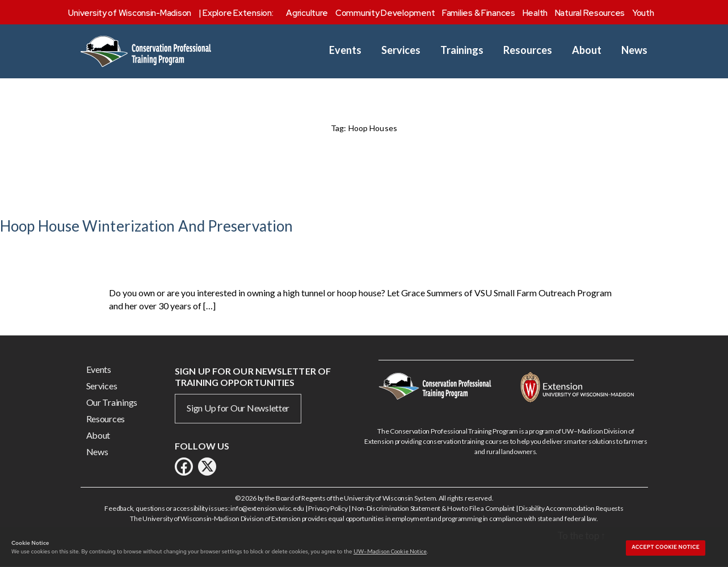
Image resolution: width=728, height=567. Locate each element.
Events (345, 50)
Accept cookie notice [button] (666, 547)
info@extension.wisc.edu (267, 508)
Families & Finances (479, 13)
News (634, 50)
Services (401, 50)
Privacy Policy (328, 508)
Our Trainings (112, 402)
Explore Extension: (238, 13)
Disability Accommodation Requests (571, 508)
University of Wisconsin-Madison (130, 13)
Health (535, 13)
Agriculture (307, 13)
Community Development (385, 13)
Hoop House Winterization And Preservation (146, 226)
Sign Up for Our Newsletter (238, 408)
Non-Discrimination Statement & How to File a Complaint (433, 508)
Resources (528, 50)
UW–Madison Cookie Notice (390, 551)
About (587, 50)
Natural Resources (590, 13)
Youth (643, 13)
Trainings (462, 50)
